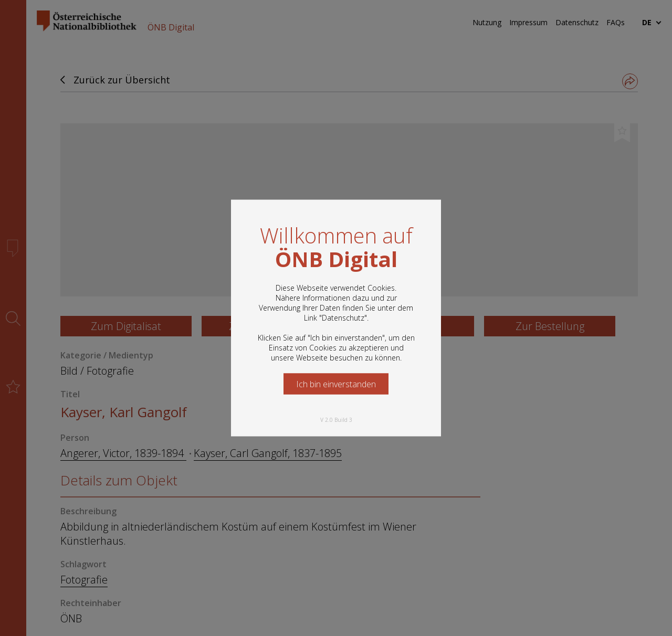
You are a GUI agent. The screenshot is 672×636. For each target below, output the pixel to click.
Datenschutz (343, 318)
